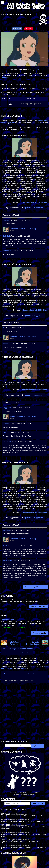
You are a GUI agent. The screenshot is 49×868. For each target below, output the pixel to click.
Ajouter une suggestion (32, 208)
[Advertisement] (24, 714)
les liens (24, 668)
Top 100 (18, 94)
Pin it (29, 29)
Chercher (38, 746)
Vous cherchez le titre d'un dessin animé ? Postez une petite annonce (24, 774)
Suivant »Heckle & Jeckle (33, 643)
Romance (5, 77)
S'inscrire (38, 804)
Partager (17, 29)
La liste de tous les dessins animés (17, 653)
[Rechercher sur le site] (18, 746)
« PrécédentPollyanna (15, 643)
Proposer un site (39, 633)
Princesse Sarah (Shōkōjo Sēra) (34, 202)
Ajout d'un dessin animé (20, 814)
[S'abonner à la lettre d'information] (17, 804)
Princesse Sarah (8, 620)
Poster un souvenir (38, 607)
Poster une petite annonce (35, 587)
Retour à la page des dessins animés (18, 649)
